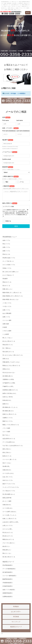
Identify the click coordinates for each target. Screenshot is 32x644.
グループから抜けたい (9, 543)
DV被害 (5, 327)
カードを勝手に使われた (9, 512)
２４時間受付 (21, 93)
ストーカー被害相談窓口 (9, 576)
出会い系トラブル (8, 477)
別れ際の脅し (6, 466)
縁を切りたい (6, 546)
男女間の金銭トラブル (9, 258)
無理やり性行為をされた (9, 393)
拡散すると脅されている (9, 414)
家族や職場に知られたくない (11, 299)
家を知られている (8, 536)
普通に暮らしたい (8, 289)
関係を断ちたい (7, 550)
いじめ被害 (6, 334)
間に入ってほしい (8, 338)
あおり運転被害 (7, 313)
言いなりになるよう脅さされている (13, 355)
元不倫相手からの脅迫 (9, 383)
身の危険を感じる (8, 376)
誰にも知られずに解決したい (11, 272)
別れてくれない (7, 463)
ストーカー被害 (7, 320)
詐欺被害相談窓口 (8, 586)
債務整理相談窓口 (8, 593)
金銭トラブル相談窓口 (9, 590)
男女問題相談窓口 (8, 565)
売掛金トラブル (7, 268)
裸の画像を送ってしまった (10, 407)
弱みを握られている (8, 352)
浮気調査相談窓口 (8, 583)
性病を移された (7, 400)
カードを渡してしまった (9, 515)
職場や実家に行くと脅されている (12, 293)
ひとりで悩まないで (8, 275)
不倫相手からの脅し (8, 386)
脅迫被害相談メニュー (10, 237)
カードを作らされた (8, 473)
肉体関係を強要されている (10, 390)
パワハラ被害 (6, 428)
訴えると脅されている (9, 341)
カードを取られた (8, 508)
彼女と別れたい (7, 452)
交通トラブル (6, 310)
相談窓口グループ (8, 562)
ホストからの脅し (8, 529)
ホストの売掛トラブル (9, 265)
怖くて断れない (7, 348)
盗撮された (6, 404)
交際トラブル (6, 247)
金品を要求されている (9, 439)
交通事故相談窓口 (8, 597)
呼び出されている (8, 533)
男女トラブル (6, 244)
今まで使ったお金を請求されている (13, 446)
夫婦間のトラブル (8, 418)
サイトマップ (16, 622)
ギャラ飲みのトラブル (9, 491)
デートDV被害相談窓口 (9, 569)
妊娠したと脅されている (9, 519)
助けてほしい (6, 435)
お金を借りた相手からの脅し (11, 522)
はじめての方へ (16, 612)
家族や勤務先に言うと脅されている (13, 296)
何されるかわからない (9, 373)
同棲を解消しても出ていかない (11, 362)
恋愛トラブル (6, 251)
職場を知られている (8, 539)
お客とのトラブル (8, 526)
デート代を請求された (9, 442)
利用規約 (16, 607)
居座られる (6, 359)
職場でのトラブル (8, 421)
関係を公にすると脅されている (11, 366)
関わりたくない (7, 553)
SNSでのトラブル (8, 480)
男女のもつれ (6, 254)
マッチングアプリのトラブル (11, 487)
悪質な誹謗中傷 (7, 498)
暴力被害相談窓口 (8, 572)
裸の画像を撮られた (8, 411)
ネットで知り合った (8, 261)
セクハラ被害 (6, 432)
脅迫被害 (5, 279)
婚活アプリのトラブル (9, 484)
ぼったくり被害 (7, 501)
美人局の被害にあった (9, 494)
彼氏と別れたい (7, 449)
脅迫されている (7, 282)
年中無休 (13, 93)
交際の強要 (6, 324)
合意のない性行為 (8, 397)
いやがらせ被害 (7, 331)
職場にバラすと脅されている (11, 425)
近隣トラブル (6, 317)
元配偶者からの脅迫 (8, 379)
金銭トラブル (6, 240)
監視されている (7, 456)
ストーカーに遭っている (9, 459)
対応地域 (16, 617)
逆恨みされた (6, 369)
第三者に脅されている (9, 557)
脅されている (6, 286)
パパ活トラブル (7, 303)
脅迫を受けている (8, 345)
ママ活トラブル (7, 306)
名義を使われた (7, 470)
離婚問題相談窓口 (8, 579)
